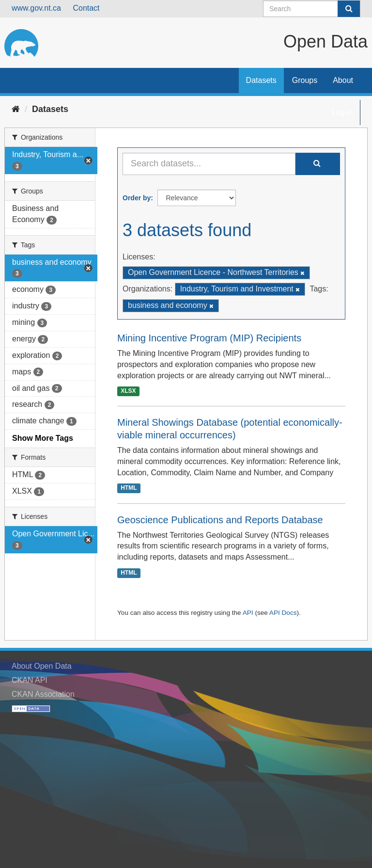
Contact (86, 8)
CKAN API (30, 680)
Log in (342, 112)
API (248, 613)
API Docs (283, 613)
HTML (129, 488)
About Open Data (42, 666)
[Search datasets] (312, 9)
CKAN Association (43, 694)
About (343, 80)
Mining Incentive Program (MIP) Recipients (209, 338)
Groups (305, 80)
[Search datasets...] (209, 164)
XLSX (128, 391)
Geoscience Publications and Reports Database (220, 520)
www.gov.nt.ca (36, 8)
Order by (137, 198)
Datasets (261, 80)
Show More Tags (43, 438)
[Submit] (349, 9)
